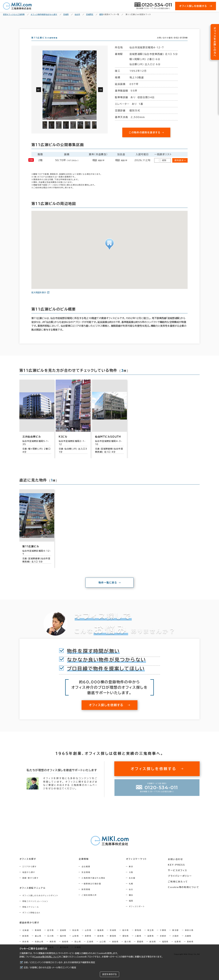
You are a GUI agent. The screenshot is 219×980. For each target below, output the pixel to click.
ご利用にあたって (179, 887)
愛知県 (126, 941)
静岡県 (113, 941)
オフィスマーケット (137, 864)
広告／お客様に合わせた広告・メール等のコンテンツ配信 (50, 968)
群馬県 (138, 936)
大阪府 (176, 941)
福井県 (63, 941)
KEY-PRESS (177, 870)
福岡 (132, 906)
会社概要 (87, 872)
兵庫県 (188, 941)
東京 (132, 872)
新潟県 (26, 941)
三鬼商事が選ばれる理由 (94, 883)
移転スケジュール (31, 912)
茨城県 (113, 936)
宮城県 (63, 936)
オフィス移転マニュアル (33, 893)
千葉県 (163, 936)
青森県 (38, 936)
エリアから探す (30, 872)
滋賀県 (151, 941)
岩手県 (51, 936)
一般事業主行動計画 (92, 889)
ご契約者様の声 (90, 900)
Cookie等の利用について (47, 957)
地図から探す (29, 878)
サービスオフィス (178, 875)
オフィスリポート (138, 912)
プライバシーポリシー (180, 881)
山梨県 (76, 941)
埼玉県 (151, 936)
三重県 (138, 941)
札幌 (132, 889)
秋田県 (76, 936)
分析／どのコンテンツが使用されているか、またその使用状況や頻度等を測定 (59, 962)
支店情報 (87, 878)
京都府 (163, 941)
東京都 (176, 936)
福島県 (101, 936)
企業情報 (84, 864)
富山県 (38, 941)
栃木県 (126, 936)
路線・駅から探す (30, 883)
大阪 (132, 878)
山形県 (88, 936)
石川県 (51, 941)
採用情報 (87, 895)
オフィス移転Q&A (31, 918)
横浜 (132, 900)
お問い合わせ (176, 864)
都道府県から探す (29, 928)
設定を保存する (110, 974)
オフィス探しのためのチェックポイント (40, 901)
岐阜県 (101, 941)
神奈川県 (189, 936)
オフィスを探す (28, 864)
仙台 (132, 895)
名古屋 (133, 883)
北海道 (26, 936)
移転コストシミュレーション (35, 907)
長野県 (88, 941)
